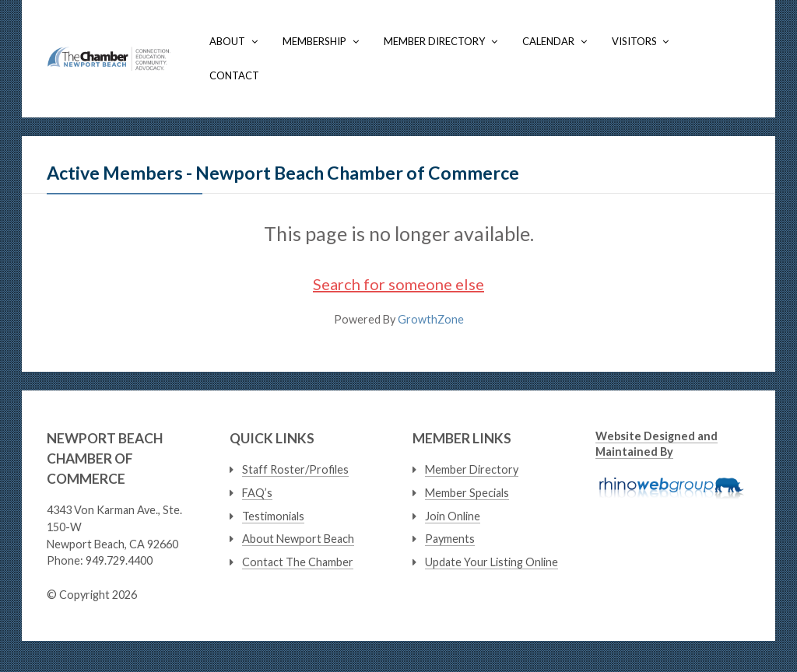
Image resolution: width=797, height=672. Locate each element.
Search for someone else (398, 284)
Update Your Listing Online (492, 562)
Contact (234, 75)
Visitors (634, 41)
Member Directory (434, 41)
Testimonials (273, 516)
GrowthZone (431, 319)
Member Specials (467, 493)
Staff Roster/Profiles (295, 469)
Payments (450, 539)
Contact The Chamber (298, 562)
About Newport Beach (298, 539)
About (227, 41)
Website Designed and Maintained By (657, 443)
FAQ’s (257, 493)
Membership (314, 41)
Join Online (453, 516)
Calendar (548, 41)
